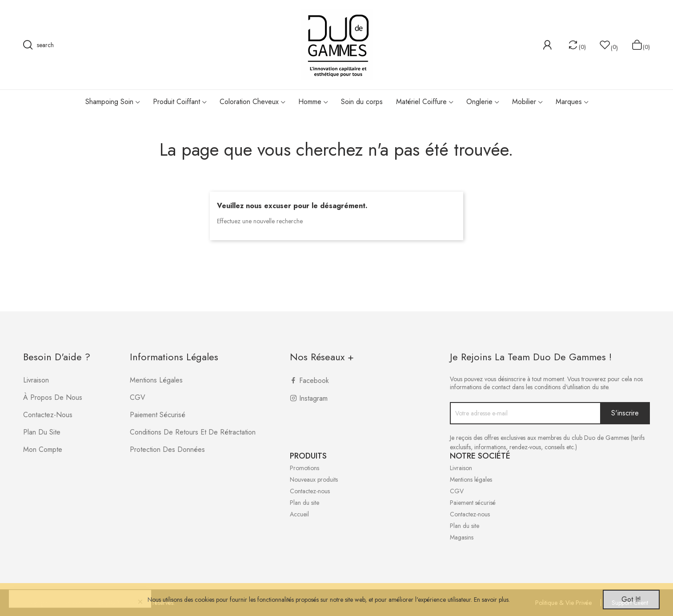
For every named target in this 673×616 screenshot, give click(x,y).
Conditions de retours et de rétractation (193, 432)
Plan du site (42, 432)
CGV (138, 397)
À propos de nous (53, 397)
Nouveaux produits (314, 479)
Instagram (313, 398)
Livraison (36, 380)
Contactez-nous (48, 415)
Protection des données (167, 449)
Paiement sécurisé (158, 415)
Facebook (314, 380)
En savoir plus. (492, 600)
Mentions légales (156, 380)
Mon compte (43, 449)
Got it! (631, 599)
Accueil (299, 514)
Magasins (462, 537)
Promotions (304, 468)
